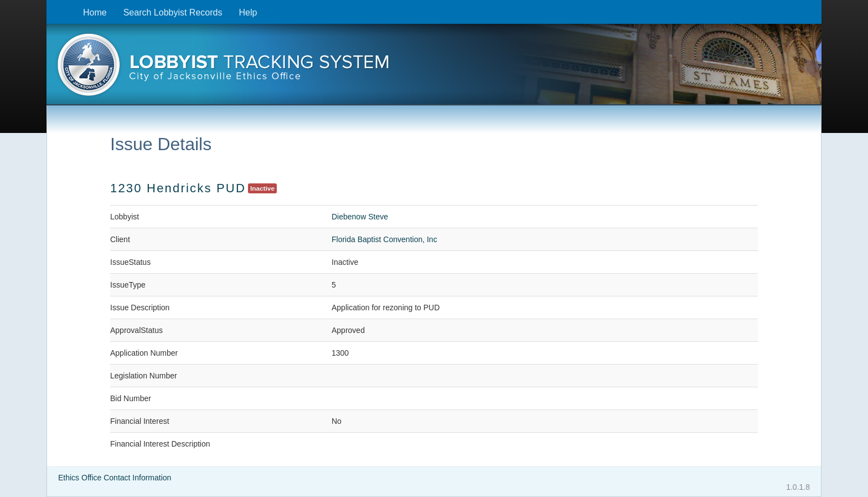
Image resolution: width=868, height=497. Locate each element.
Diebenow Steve (360, 217)
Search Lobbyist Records (173, 12)
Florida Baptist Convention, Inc (384, 239)
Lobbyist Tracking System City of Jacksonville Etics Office (434, 68)
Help (248, 12)
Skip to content (55, 6)
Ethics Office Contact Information (115, 478)
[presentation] (434, 68)
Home (95, 12)
